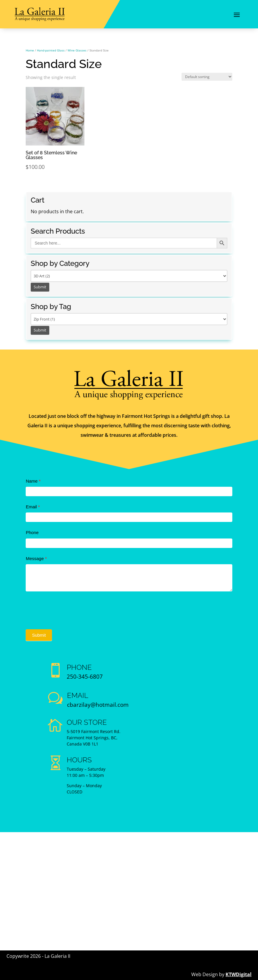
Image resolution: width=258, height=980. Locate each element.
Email (33, 507)
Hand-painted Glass (51, 50)
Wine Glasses (77, 50)
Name (33, 481)
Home (30, 50)
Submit (39, 635)
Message (36, 558)
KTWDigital (239, 974)
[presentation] (71, 609)
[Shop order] (207, 77)
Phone (32, 532)
